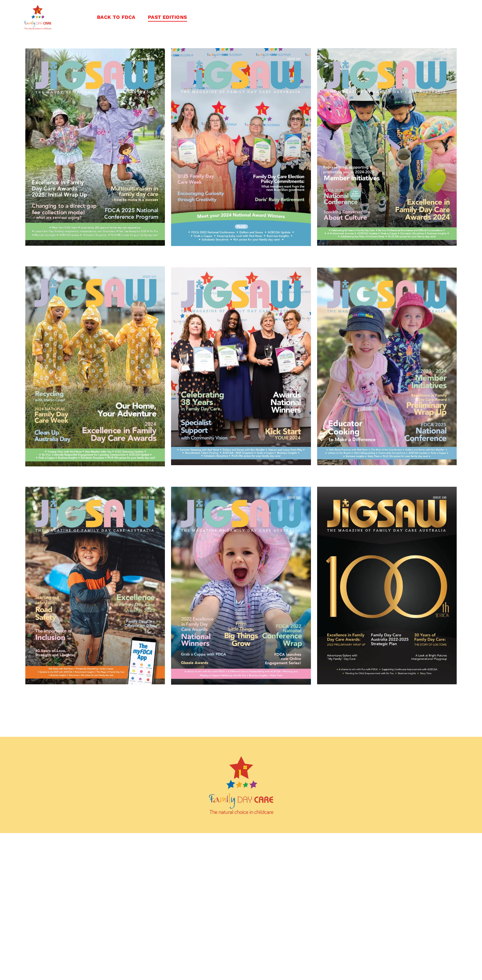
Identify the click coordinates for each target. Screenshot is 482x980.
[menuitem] (116, 17)
